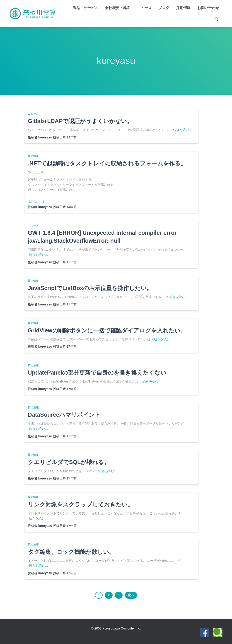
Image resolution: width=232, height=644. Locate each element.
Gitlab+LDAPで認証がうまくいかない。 (80, 121)
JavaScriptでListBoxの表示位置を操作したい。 (90, 288)
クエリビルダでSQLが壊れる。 (69, 462)
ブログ (164, 8)
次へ (131, 595)
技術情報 (33, 156)
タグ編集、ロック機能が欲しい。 (71, 552)
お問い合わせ (208, 8)
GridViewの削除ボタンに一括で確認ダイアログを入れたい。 (107, 330)
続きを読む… (183, 130)
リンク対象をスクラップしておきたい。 (81, 504)
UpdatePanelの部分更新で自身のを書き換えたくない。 (100, 373)
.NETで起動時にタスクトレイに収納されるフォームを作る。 (107, 163)
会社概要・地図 (118, 8)
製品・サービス (85, 8)
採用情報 (183, 8)
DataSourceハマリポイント (64, 415)
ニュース (144, 8)
